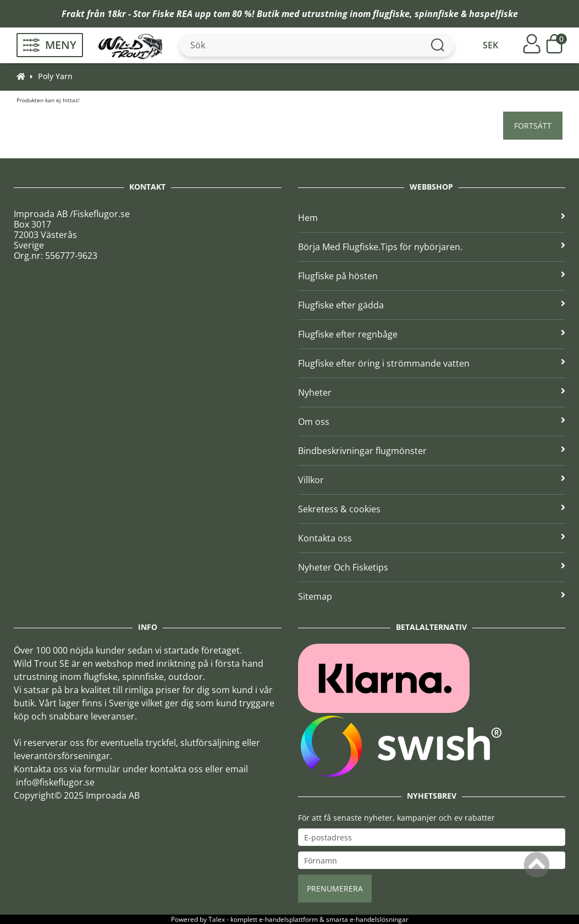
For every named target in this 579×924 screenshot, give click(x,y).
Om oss (432, 422)
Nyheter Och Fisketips (432, 567)
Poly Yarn (55, 76)
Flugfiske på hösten (432, 276)
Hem (432, 218)
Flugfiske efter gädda (432, 305)
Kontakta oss (432, 538)
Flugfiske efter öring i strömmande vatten (432, 363)
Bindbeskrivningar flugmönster (432, 451)
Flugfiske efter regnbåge (432, 334)
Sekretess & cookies (432, 509)
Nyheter (432, 392)
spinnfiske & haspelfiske (466, 14)
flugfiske (391, 14)
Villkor (432, 480)
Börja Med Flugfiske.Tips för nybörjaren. (432, 247)
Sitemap (432, 596)
